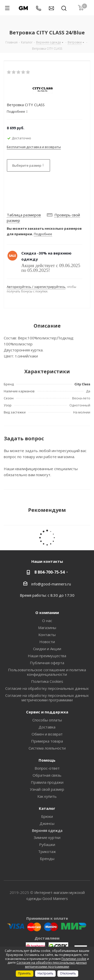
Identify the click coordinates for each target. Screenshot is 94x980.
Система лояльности (47, 748)
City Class (82, 384)
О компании (47, 612)
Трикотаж (47, 851)
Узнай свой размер (47, 789)
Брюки (47, 816)
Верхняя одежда (47, 830)
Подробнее (43, 234)
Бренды (47, 859)
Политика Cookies (47, 681)
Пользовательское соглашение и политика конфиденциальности (47, 672)
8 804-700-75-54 (50, 572)
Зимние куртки (47, 837)
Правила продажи (47, 782)
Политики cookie (74, 959)
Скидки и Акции (47, 649)
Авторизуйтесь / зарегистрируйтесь (36, 287)
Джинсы (47, 823)
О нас (47, 621)
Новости (47, 642)
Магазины (47, 628)
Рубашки (47, 844)
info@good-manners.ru (51, 584)
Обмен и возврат (47, 734)
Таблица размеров (24, 215)
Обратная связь (47, 775)
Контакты (47, 635)
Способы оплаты (47, 720)
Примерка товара (47, 741)
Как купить (47, 796)
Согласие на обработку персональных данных (47, 688)
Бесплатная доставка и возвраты (34, 147)
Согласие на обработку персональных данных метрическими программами (47, 698)
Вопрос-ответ (47, 768)
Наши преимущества (47, 656)
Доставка (47, 727)
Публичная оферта (47, 663)
